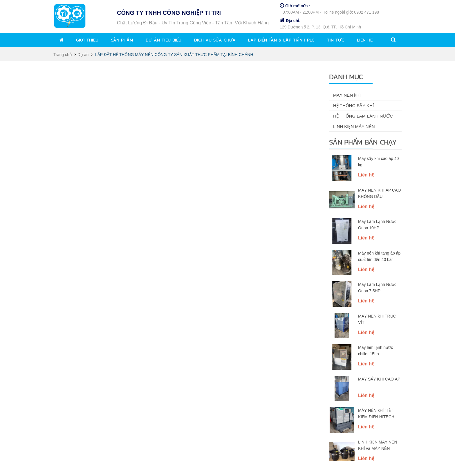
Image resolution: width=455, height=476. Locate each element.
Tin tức (336, 40)
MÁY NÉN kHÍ (347, 95)
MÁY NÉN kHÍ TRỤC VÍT (377, 319)
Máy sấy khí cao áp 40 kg (378, 162)
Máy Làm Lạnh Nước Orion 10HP (377, 225)
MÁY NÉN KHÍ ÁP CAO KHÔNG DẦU (379, 193)
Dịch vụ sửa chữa (215, 40)
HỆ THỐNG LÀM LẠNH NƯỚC (363, 116)
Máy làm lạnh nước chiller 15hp (375, 351)
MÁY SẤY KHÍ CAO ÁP (379, 379)
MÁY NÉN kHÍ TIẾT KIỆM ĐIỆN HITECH (376, 414)
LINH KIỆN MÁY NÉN (354, 126)
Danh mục (346, 77)
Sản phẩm (122, 40)
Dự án (83, 55)
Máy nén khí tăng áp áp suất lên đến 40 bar (379, 256)
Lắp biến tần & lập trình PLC (281, 40)
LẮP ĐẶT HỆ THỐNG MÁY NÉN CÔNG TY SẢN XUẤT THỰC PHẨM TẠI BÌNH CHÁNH (174, 55)
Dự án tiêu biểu (164, 40)
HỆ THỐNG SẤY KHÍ (353, 106)
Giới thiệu (87, 40)
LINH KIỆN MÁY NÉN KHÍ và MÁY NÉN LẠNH (378, 446)
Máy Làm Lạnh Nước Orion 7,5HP (377, 288)
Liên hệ (365, 40)
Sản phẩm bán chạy (363, 142)
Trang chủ (63, 55)
